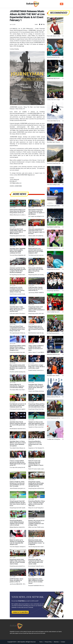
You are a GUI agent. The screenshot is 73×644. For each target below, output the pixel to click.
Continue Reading (14, 49)
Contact (63, 642)
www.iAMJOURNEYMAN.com (35, 113)
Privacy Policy (48, 642)
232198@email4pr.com (16, 183)
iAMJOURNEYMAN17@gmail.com (26, 175)
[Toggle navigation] (62, 4)
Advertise (56, 642)
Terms (41, 642)
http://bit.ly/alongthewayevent (17, 113)
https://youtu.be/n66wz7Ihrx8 (19, 120)
